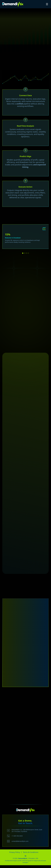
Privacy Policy (15, 852)
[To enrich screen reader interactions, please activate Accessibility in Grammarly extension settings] (25, 720)
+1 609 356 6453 (15, 836)
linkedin (25, 856)
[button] (23, 253)
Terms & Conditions (31, 852)
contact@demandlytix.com (18, 841)
